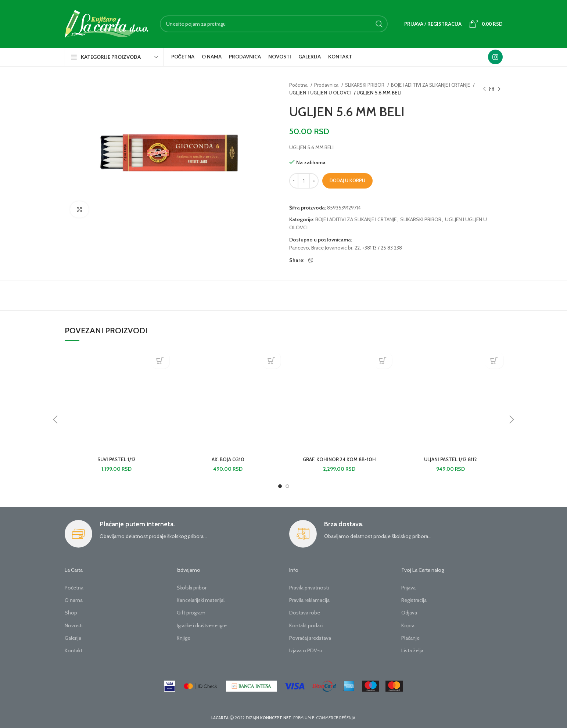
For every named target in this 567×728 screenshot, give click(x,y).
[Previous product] (484, 89)
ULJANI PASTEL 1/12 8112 (451, 459)
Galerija (73, 638)
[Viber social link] (311, 261)
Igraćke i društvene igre (202, 625)
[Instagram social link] (495, 57)
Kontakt (73, 650)
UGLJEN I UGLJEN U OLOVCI (319, 93)
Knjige (184, 638)
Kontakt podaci (306, 625)
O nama (74, 600)
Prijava (408, 588)
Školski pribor (192, 588)
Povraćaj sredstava (310, 638)
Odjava (409, 613)
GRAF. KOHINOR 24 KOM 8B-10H (339, 459)
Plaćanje (410, 638)
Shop (71, 613)
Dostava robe (305, 613)
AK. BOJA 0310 (228, 459)
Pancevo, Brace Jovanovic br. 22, (325, 248)
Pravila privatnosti (309, 588)
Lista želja (412, 650)
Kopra (408, 625)
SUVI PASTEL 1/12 (117, 459)
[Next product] (499, 89)
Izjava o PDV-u (306, 650)
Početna (299, 85)
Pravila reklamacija (309, 600)
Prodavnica (327, 85)
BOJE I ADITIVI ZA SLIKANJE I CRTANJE (431, 85)
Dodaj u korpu (347, 180)
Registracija (414, 600)
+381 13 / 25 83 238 (382, 248)
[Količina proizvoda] (304, 181)
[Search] (274, 24)
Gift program (191, 613)
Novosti (74, 625)
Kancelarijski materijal (201, 600)
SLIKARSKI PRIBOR (365, 85)
